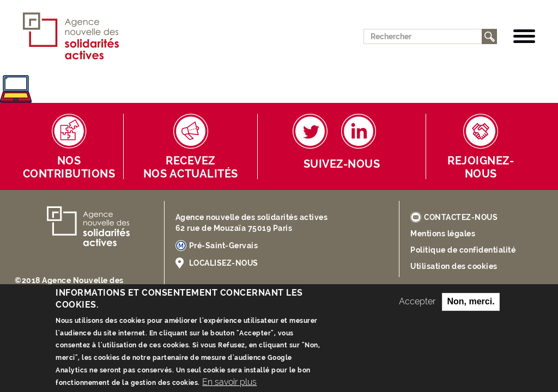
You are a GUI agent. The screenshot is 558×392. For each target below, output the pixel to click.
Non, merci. (471, 310)
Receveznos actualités (191, 167)
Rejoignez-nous (481, 167)
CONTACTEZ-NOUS (461, 217)
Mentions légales (443, 234)
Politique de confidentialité (463, 250)
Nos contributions (69, 167)
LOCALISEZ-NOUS (224, 263)
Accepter (417, 310)
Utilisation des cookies (454, 266)
